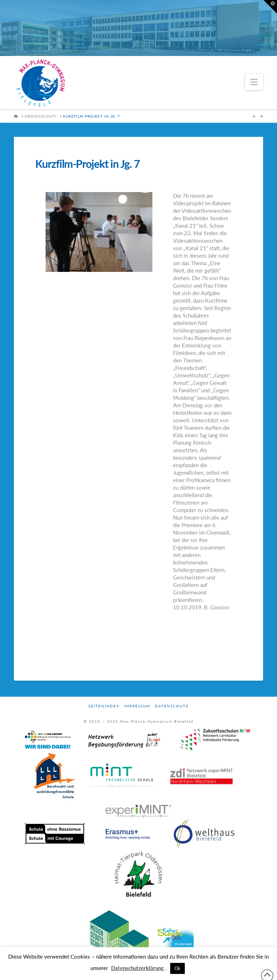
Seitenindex (104, 706)
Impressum (137, 706)
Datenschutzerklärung (137, 968)
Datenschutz (172, 706)
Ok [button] (177, 968)
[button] (254, 82)
